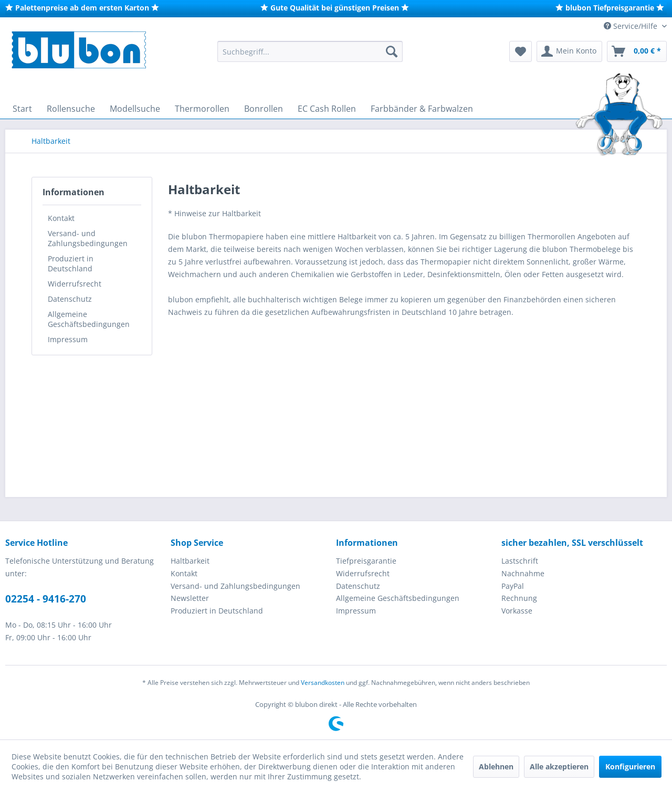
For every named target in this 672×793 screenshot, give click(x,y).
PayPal (513, 586)
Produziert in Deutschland (71, 263)
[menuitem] (310, 51)
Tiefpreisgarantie (366, 561)
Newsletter (190, 598)
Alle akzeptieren (559, 766)
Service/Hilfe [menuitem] (632, 26)
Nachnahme (523, 573)
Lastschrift (520, 561)
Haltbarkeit (190, 561)
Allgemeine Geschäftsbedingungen (89, 319)
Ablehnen (496, 766)
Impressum (68, 339)
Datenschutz (70, 299)
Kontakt (61, 218)
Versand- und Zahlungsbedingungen (88, 238)
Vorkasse (517, 611)
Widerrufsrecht (75, 284)
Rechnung (519, 598)
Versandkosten (323, 683)
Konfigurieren (630, 766)
